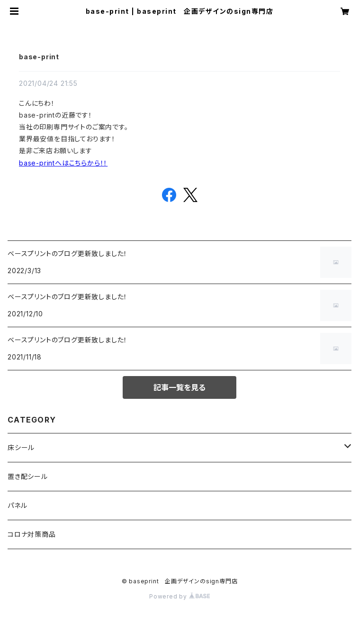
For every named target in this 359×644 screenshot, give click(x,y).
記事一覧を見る (179, 387)
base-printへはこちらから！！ (63, 163)
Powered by (179, 596)
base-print (39, 57)
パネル (17, 505)
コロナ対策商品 (32, 534)
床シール (21, 447)
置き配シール (28, 476)
